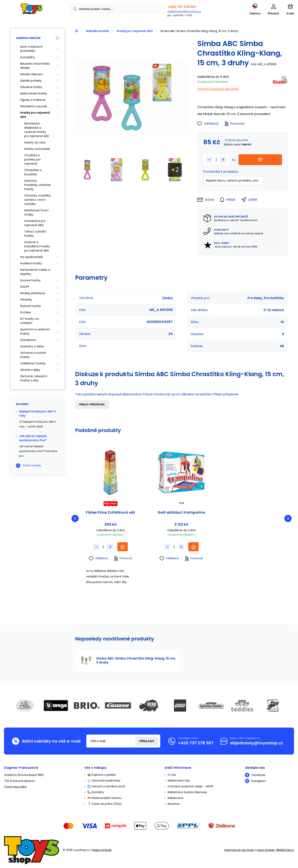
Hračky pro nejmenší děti (135, 31)
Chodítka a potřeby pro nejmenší (32, 159)
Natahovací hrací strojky (36, 212)
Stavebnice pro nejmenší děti (35, 223)
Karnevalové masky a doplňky (35, 272)
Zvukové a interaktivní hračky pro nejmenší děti (37, 246)
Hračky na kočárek (37, 149)
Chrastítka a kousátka (33, 172)
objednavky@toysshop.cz (184, 11)
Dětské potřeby (31, 81)
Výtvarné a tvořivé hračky (33, 355)
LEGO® (25, 287)
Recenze (174, 804)
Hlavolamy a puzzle (34, 106)
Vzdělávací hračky (33, 363)
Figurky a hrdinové (33, 100)
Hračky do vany (35, 142)
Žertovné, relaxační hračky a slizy (34, 378)
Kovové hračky (30, 280)
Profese (26, 312)
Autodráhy (28, 57)
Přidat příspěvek (92, 404)
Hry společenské (32, 257)
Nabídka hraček (97, 31)
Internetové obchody (239, 850)
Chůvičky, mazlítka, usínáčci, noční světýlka (38, 200)
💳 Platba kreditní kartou (104, 798)
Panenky (26, 300)
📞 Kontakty (96, 792)
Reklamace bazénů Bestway (187, 792)
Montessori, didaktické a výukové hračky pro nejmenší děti (37, 130)
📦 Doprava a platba (102, 775)
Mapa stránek (102, 850)
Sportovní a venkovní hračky (35, 331)
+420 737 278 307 (182, 7)
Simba (167, 298)
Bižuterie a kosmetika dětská (35, 66)
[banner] (32, 11)
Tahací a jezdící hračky (35, 234)
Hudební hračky (31, 263)
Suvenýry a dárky (32, 346)
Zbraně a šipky (30, 370)
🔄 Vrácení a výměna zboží (106, 786)
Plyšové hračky (31, 306)
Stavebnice (28, 340)
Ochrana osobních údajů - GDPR (190, 786)
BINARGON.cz (285, 850)
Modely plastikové (33, 293)
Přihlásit (147, 741)
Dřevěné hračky (31, 87)
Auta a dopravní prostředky (31, 49)
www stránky (266, 850)
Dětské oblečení (32, 74)
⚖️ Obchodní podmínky (104, 781)
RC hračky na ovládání (29, 321)
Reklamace (175, 798)
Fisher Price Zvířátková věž (110, 513)
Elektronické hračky (34, 93)
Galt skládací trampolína (181, 513)
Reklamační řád (179, 781)
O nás (172, 775)
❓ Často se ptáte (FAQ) (105, 804)
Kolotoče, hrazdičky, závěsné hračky (37, 185)
